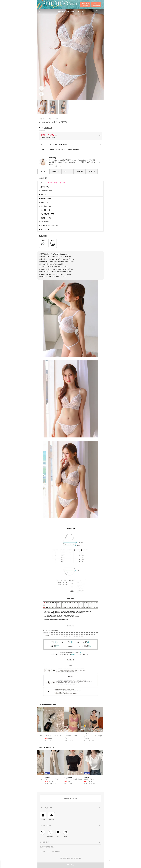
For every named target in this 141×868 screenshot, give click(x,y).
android (51, 816)
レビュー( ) (68, 171)
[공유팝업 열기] (41, 88)
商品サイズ (55, 171)
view (99, 162)
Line (58, 833)
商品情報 (44, 171)
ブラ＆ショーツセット (55, 119)
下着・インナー (43, 119)
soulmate (42, 734)
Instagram (50, 833)
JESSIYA (61, 777)
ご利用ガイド (91, 171)
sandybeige (42, 777)
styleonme (81, 777)
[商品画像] (41, 94)
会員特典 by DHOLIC (70, 798)
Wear (66, 833)
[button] (100, 52)
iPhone (43, 816)
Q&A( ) (80, 171)
